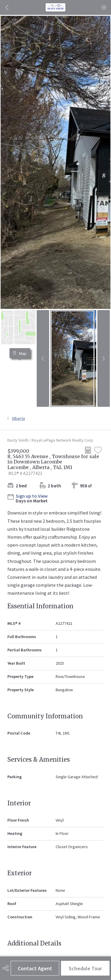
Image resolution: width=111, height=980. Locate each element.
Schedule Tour (85, 968)
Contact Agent (35, 968)
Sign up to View (32, 496)
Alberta (18, 418)
